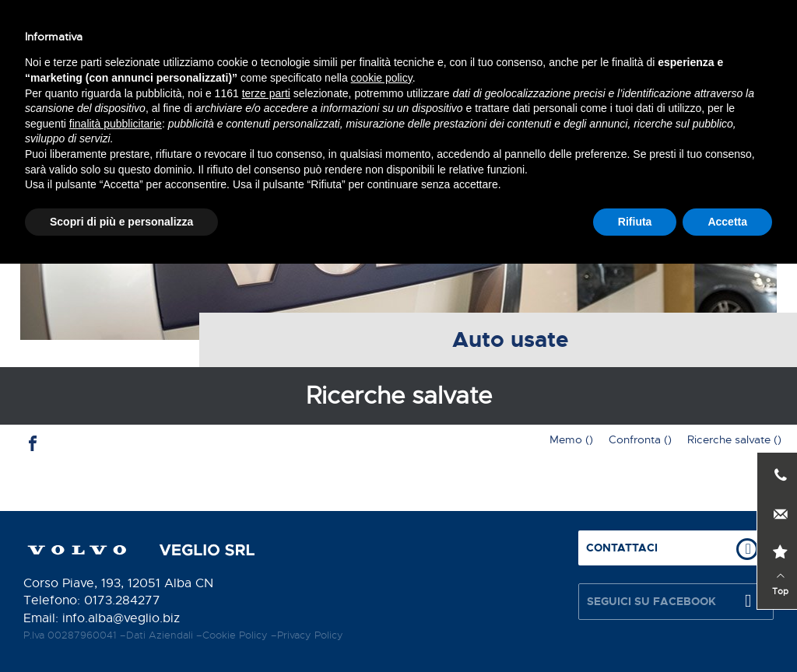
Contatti (742, 94)
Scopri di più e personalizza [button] (121, 629)
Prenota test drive (577, 29)
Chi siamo (122, 94)
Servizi (197, 94)
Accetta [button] (727, 629)
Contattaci (311, 29)
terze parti (266, 501)
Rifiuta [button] (635, 629)
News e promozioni (632, 94)
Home (49, 94)
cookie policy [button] (382, 486)
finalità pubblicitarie (116, 531)
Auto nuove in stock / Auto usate (443, 94)
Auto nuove (278, 94)
